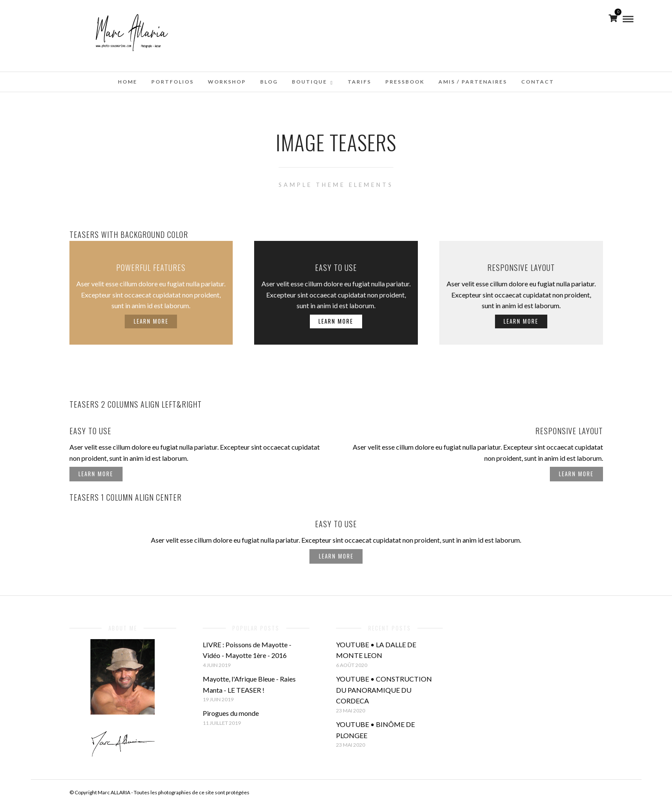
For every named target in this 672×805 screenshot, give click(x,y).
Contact (538, 82)
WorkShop (227, 82)
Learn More (151, 321)
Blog (269, 82)
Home (127, 82)
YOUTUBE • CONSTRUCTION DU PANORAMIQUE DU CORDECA (384, 690)
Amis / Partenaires (473, 82)
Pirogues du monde (231, 713)
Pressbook (405, 82)
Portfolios (172, 82)
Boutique (309, 82)
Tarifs (359, 82)
